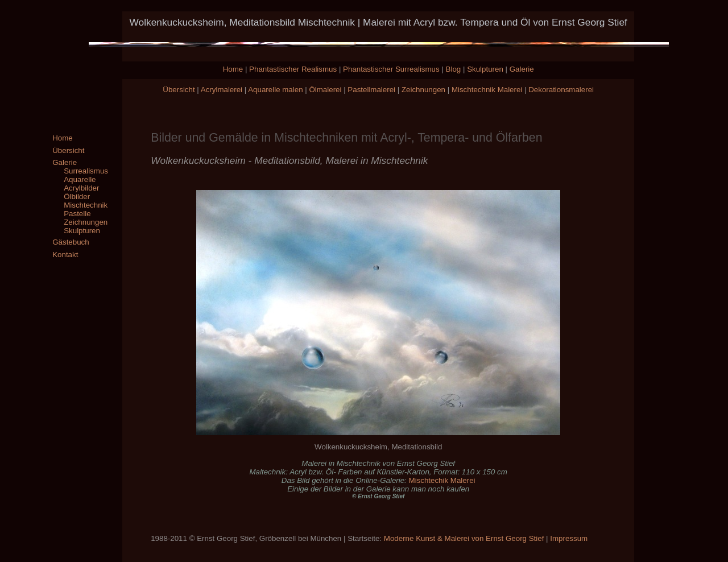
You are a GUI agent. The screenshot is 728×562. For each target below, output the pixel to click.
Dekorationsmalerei (561, 90)
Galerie (522, 69)
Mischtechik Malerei (442, 480)
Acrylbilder (81, 188)
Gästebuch (71, 242)
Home (233, 69)
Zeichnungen (423, 90)
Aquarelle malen (275, 90)
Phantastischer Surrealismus (391, 69)
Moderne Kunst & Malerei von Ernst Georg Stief (464, 538)
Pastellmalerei (371, 90)
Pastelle (77, 214)
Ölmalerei (325, 90)
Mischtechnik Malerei (487, 90)
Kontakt (65, 255)
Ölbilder (77, 197)
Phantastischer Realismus (293, 69)
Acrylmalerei (222, 90)
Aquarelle (80, 179)
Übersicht (179, 90)
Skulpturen (485, 69)
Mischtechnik (86, 205)
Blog (454, 69)
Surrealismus (86, 171)
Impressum (569, 538)
